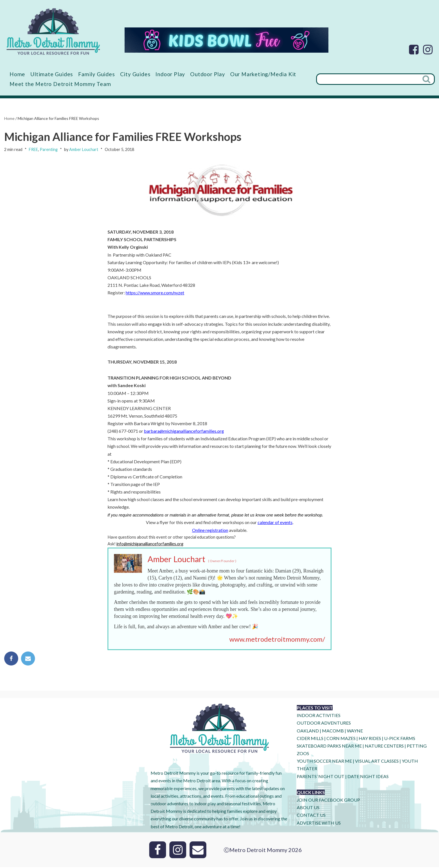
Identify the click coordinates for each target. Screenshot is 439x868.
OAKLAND (308, 731)
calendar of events (275, 523)
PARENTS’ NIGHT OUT (321, 777)
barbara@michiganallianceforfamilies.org (184, 431)
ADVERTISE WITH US (319, 824)
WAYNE (355, 731)
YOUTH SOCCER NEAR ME (324, 762)
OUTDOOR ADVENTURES (324, 724)
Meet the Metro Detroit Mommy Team (60, 84)
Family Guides (97, 74)
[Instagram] (428, 50)
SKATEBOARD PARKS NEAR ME (330, 747)
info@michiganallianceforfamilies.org (150, 545)
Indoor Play (171, 74)
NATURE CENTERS (384, 747)
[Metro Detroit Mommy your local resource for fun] (53, 31)
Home (17, 74)
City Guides (136, 74)
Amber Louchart (84, 150)
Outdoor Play (208, 74)
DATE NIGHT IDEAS (368, 777)
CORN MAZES (341, 739)
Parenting (49, 150)
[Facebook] (414, 50)
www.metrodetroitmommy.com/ (277, 640)
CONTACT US (311, 816)
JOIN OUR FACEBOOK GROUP (328, 801)
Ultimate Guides (52, 74)
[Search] (368, 79)
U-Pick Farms (400, 739)
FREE (33, 150)
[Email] (198, 851)
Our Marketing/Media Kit (263, 74)
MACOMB (333, 731)
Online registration (210, 531)
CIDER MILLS (310, 739)
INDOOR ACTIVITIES (319, 716)
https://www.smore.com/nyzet (155, 293)
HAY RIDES (370, 739)
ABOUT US (308, 808)
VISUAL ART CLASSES (377, 762)
